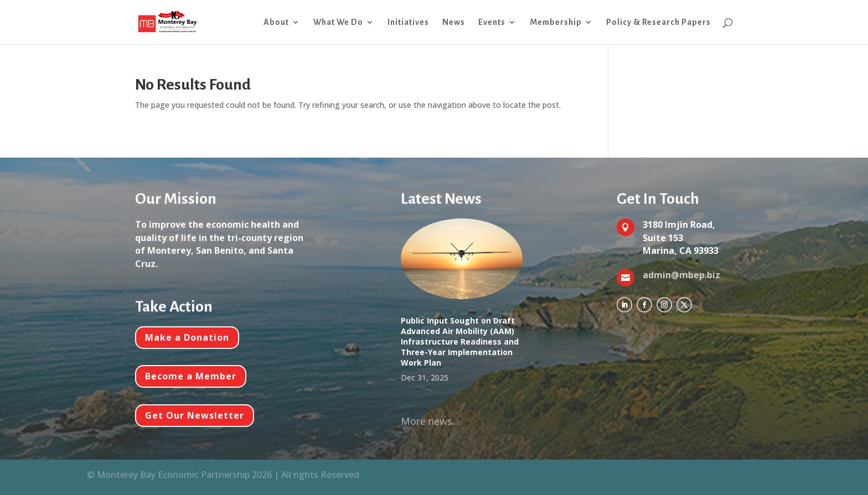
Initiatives (408, 22)
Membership (556, 22)
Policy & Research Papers (658, 22)
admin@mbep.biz (681, 275)
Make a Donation (187, 337)
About (276, 22)
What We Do (338, 22)
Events (492, 22)
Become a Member (191, 376)
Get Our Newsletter (195, 415)
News (454, 22)
